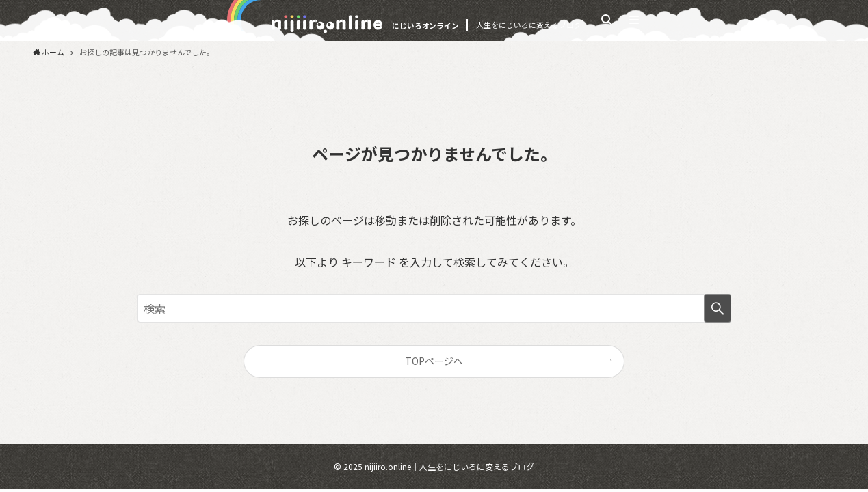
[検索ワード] (434, 308)
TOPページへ (434, 361)
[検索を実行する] (718, 308)
